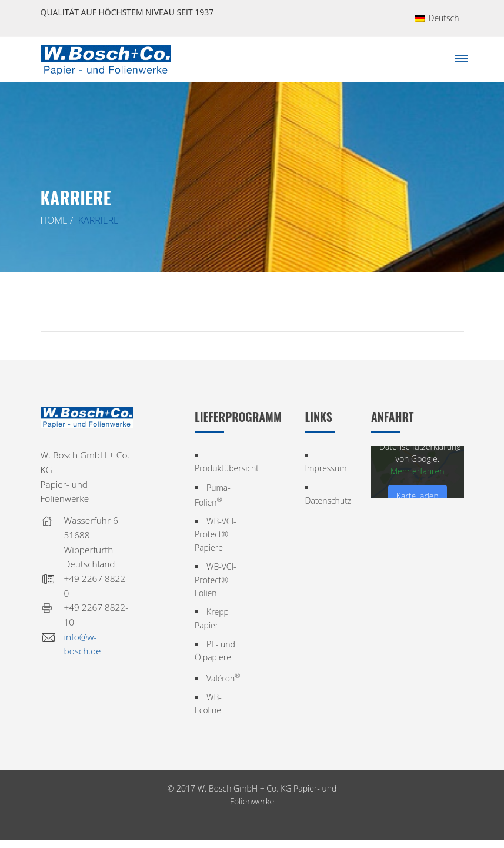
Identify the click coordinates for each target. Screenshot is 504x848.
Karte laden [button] (418, 496)
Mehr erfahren (418, 471)
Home (54, 220)
